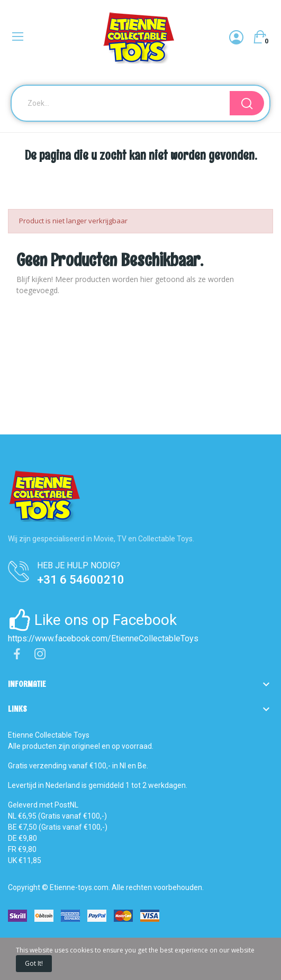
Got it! (34, 963)
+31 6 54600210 (81, 580)
